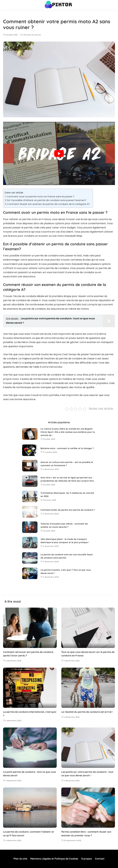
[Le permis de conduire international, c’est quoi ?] (30, 688)
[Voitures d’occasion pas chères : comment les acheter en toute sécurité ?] (30, 527)
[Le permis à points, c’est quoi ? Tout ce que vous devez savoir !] (30, 573)
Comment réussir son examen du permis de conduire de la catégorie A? (48, 204)
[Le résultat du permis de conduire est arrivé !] (88, 688)
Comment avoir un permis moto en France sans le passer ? (40, 196)
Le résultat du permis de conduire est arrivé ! (88, 712)
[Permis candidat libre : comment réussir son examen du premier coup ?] (88, 807)
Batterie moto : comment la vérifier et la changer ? (67, 448)
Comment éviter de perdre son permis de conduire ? (68, 510)
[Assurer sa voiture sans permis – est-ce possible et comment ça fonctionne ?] (30, 466)
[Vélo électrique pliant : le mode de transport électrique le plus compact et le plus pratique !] (30, 543)
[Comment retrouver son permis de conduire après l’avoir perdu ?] (30, 628)
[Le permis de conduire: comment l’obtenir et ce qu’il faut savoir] (30, 807)
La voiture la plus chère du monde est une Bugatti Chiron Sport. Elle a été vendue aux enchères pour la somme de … (68, 432)
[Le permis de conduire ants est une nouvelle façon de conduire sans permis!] (30, 558)
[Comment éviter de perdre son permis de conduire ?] (30, 512)
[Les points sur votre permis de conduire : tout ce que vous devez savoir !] (88, 747)
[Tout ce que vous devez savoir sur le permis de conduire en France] (88, 628)
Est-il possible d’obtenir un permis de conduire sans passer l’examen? (47, 200)
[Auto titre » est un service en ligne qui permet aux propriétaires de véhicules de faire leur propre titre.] (30, 481)
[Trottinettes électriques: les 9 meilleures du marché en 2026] (30, 496)
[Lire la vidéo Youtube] (59, 153)
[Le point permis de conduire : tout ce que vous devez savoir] (30, 747)
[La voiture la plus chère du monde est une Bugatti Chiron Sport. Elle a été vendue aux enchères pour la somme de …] (30, 434)
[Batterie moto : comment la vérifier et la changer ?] (30, 450)
